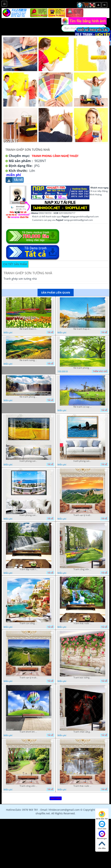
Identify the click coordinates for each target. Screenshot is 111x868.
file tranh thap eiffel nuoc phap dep (83, 329)
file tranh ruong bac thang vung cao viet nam (29, 360)
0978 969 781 (102, 815)
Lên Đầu (102, 845)
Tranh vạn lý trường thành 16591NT (29, 678)
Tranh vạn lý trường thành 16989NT (83, 515)
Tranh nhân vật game (83, 732)
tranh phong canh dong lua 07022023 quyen (29, 461)
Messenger (102, 835)
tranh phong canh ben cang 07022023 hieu (29, 515)
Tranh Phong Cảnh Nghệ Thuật (55, 156)
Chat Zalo (102, 825)
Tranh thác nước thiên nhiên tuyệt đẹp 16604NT (83, 623)
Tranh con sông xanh (29, 623)
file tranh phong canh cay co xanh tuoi (83, 368)
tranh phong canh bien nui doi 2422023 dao (83, 461)
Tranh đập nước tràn (29, 569)
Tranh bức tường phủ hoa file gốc (83, 678)
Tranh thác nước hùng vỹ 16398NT (83, 786)
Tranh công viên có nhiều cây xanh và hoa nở (83, 569)
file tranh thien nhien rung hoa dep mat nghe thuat (29, 329)
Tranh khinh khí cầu (29, 732)
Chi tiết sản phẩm (15, 264)
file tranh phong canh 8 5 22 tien (29, 397)
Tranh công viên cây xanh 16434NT (29, 786)
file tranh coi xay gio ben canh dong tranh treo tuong (83, 407)
